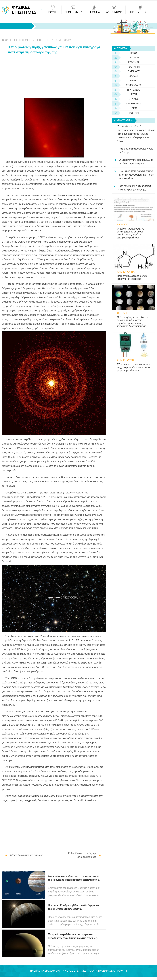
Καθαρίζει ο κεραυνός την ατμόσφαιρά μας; (82, 855)
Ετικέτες (43, 40)
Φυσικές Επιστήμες (18, 40)
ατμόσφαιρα (64, 40)
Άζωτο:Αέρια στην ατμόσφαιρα (27, 855)
